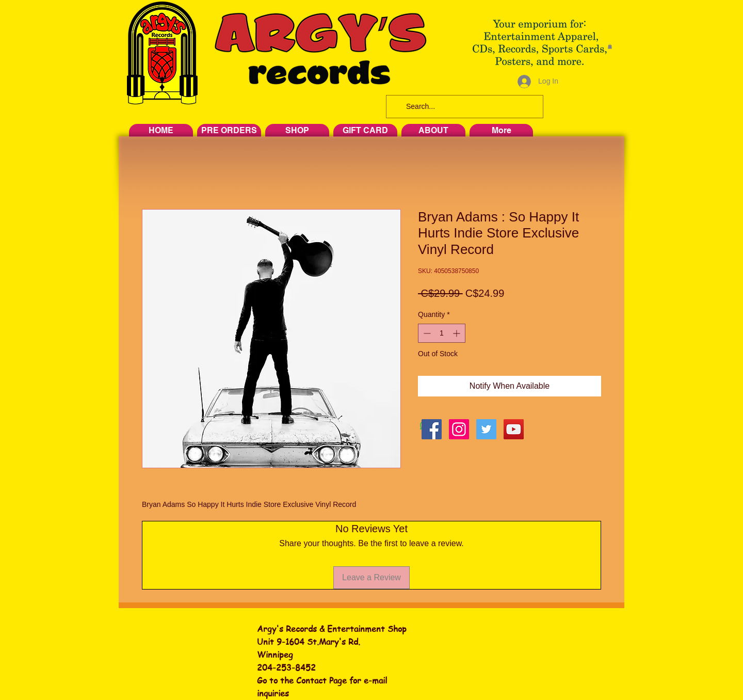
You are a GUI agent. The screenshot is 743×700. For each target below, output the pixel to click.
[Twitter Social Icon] (486, 429)
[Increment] (457, 333)
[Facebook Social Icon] (432, 429)
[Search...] (464, 107)
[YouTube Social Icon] (514, 429)
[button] (610, 46)
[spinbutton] (442, 333)
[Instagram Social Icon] (459, 429)
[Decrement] (426, 333)
